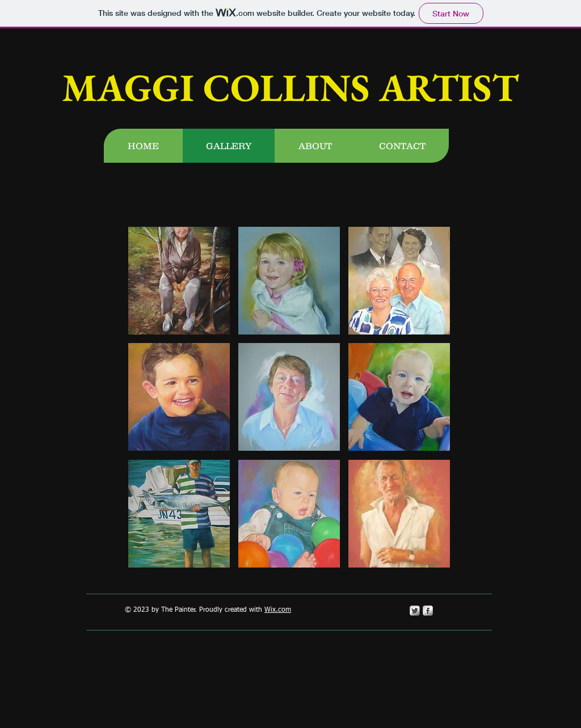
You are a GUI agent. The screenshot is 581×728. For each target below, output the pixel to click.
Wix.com (278, 610)
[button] (179, 281)
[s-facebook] (428, 611)
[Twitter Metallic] (415, 611)
